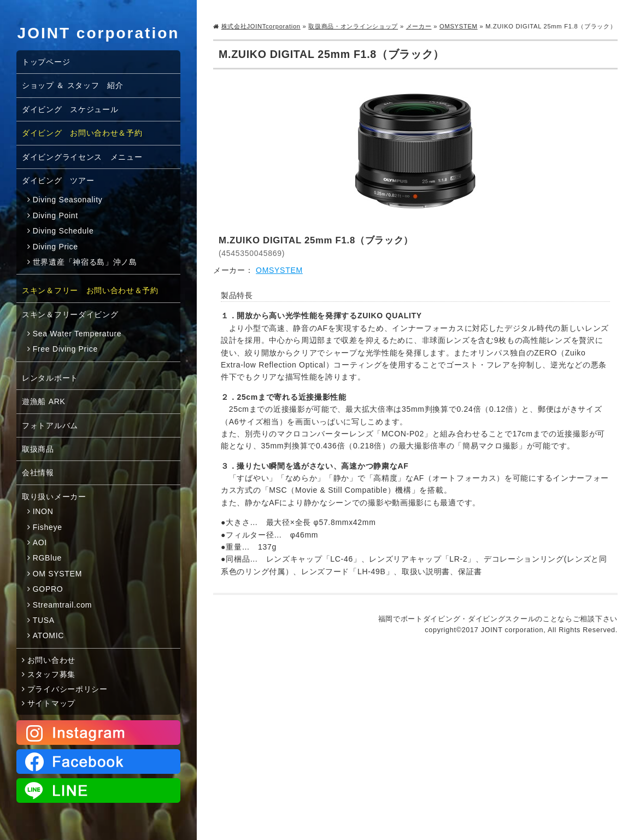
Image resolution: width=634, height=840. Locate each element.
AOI (40, 542)
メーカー (419, 26)
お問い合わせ (51, 660)
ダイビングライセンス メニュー (82, 157)
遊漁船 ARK (44, 401)
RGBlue (47, 558)
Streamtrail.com (63, 605)
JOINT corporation (99, 33)
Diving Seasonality (68, 200)
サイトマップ (51, 703)
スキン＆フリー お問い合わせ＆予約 (90, 290)
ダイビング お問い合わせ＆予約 (82, 133)
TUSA (44, 620)
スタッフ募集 (51, 674)
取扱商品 (38, 449)
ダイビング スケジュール (70, 109)
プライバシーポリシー (67, 689)
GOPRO (48, 589)
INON (43, 511)
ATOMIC (48, 635)
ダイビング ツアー (58, 180)
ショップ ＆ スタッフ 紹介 (73, 85)
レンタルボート (50, 378)
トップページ (46, 62)
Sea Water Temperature (77, 334)
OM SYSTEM (57, 574)
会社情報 (38, 472)
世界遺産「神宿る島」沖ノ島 (85, 262)
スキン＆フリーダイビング (70, 314)
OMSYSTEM (459, 26)
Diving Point (55, 215)
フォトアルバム (50, 425)
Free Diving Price (65, 349)
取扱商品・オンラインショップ (353, 26)
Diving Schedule (63, 231)
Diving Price (55, 247)
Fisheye (48, 527)
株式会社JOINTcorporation (261, 26)
